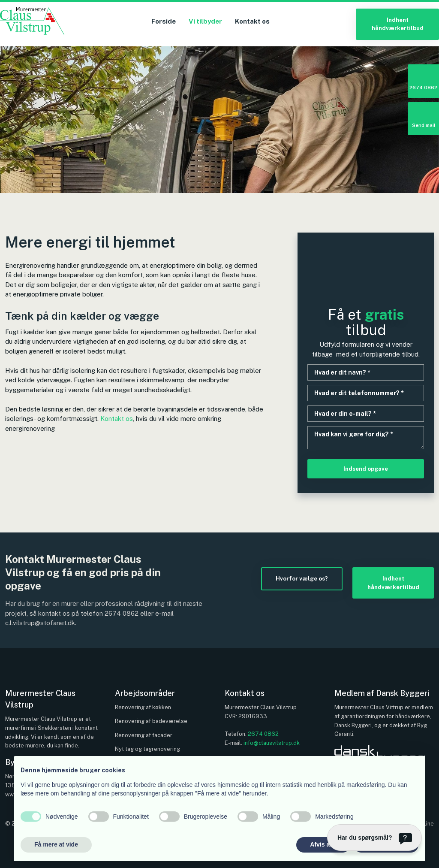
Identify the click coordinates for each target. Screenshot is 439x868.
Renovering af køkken (143, 707)
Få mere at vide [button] (56, 844)
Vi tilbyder (205, 21)
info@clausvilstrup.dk (272, 743)
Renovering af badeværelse (151, 721)
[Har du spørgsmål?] (374, 838)
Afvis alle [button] (323, 844)
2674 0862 (122, 613)
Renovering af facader (144, 735)
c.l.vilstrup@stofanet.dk (40, 623)
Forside (164, 21)
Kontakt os (252, 21)
